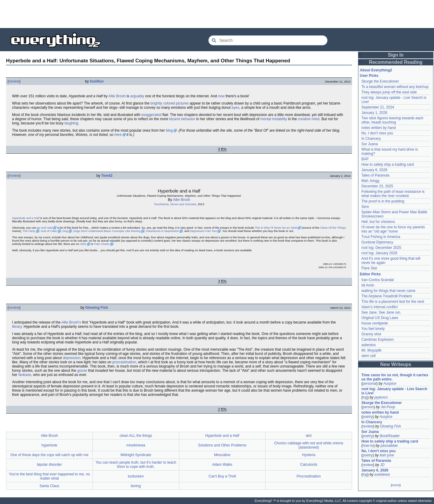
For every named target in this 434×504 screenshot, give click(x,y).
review (14, 81)
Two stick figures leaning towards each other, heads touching (392, 120)
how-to (368, 446)
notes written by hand (379, 128)
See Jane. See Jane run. (381, 312)
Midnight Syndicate (136, 455)
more (396, 485)
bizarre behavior (182, 119)
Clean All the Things (333, 228)
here (118, 135)
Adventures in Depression (162, 231)
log (365, 397)
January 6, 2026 (374, 170)
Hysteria (309, 455)
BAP (365, 159)
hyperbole (50, 445)
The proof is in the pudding (383, 201)
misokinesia (136, 445)
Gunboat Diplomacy (377, 242)
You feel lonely (373, 329)
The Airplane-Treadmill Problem (387, 296)
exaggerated (151, 115)
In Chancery (371, 139)
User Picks (369, 76)
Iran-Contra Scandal (377, 280)
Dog (65, 231)
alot (308, 436)
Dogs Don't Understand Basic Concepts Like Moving (107, 231)
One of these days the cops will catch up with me (49, 455)
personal (370, 383)
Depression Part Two (203, 231)
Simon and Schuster (183, 204)
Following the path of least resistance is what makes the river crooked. (393, 194)
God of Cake (49, 231)
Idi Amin (368, 285)
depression (72, 358)
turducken (136, 476)
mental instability (274, 119)
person (368, 407)
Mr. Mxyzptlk (371, 350)
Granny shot (371, 334)
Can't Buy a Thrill (222, 476)
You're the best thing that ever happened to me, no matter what (50, 476)
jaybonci (381, 397)
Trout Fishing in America (381, 237)
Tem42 (107, 176)
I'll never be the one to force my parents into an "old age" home (393, 229)
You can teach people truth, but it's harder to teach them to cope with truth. (136, 465)
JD (382, 465)
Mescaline (222, 455)
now (221, 96)
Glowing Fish (97, 308)
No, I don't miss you (377, 133)
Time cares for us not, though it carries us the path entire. (395, 377)
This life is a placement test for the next (393, 302)
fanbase (25, 375)
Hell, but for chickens (378, 222)
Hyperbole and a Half (26, 218)
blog (169, 130)
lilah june (387, 455)
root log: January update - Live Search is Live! (394, 391)
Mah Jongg (370, 181)
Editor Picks (370, 274)
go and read (45, 228)
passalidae (389, 446)
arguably (137, 96)
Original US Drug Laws (380, 318)
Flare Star (369, 268)
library (17, 327)
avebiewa (382, 474)
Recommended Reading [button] (396, 62)
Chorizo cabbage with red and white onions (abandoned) (308, 445)
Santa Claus (49, 486)
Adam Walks (222, 465)
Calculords (309, 465)
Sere (365, 207)
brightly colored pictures (170, 103)
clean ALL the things (136, 436)
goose (82, 371)
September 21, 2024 (378, 107)
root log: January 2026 (379, 253)
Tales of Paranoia (375, 175)
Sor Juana (370, 144)
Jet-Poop (388, 407)
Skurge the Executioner (380, 81)
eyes (235, 108)
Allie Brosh (117, 96)
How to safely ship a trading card (388, 164)
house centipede (375, 323)
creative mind (308, 119)
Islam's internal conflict (379, 307)
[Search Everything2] (268, 40)
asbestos (369, 345)
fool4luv (97, 81)
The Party (29, 231)
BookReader (390, 436)
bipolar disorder (50, 465)
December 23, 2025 (377, 186)
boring (136, 486)
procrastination (124, 362)
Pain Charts (102, 244)
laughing (71, 123)
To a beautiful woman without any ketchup (395, 87)
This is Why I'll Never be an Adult (276, 228)
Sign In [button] (396, 55)
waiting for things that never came (388, 291)
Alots (83, 244)
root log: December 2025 (381, 248)
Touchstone (161, 204)
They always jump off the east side (389, 92)
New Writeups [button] (396, 364)
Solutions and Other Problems (222, 445)
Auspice (390, 383)
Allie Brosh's (71, 322)
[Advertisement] (217, 14)
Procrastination (309, 476)
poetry (368, 417)
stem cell (368, 356)
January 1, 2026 (374, 113)
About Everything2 (376, 70)
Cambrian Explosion (377, 340)
